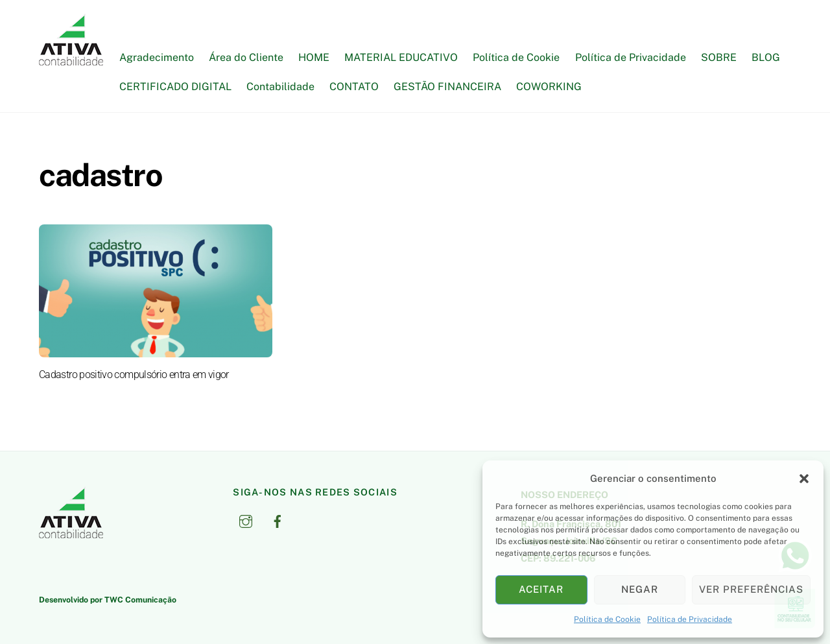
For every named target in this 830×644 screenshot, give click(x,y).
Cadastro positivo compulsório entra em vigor (134, 375)
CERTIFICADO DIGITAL (175, 87)
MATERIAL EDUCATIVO (401, 57)
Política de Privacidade (690, 619)
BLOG (766, 57)
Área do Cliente (246, 57)
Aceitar (541, 589)
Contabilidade (280, 87)
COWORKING (549, 87)
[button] (804, 479)
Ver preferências (751, 589)
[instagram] (246, 520)
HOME (314, 57)
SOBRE (719, 57)
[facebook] (278, 520)
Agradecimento (157, 57)
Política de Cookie (607, 619)
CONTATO (354, 87)
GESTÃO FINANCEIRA (447, 87)
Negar (640, 589)
